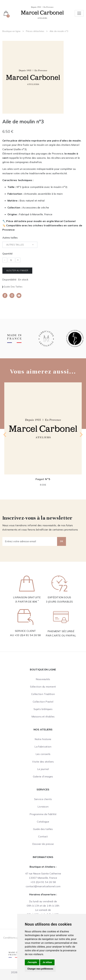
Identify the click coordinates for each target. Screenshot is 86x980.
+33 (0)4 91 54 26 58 (28, 635)
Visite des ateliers (43, 762)
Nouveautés (43, 679)
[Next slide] (81, 435)
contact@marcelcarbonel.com (43, 886)
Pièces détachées (35, 31)
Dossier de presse (43, 844)
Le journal (43, 769)
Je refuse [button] (47, 962)
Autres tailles (10, 238)
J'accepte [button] (32, 962)
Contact (43, 836)
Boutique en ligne (11, 31)
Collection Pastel (43, 702)
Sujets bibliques (43, 709)
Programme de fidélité (43, 814)
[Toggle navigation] (79, 13)
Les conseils (43, 754)
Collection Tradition (43, 694)
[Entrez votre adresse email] (30, 541)
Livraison (43, 807)
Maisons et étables (43, 716)
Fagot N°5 (43, 479)
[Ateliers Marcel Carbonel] (42, 12)
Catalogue (43, 822)
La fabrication (43, 747)
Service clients (43, 799)
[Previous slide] (5, 435)
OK (62, 541)
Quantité (7, 254)
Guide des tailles (13, 287)
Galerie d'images (43, 776)
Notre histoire (43, 739)
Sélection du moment (43, 687)
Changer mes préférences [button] (40, 969)
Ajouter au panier (17, 270)
